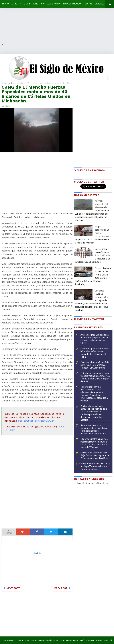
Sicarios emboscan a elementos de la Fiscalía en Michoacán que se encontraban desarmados (94, 429)
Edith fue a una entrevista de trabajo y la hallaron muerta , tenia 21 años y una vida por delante (95, 377)
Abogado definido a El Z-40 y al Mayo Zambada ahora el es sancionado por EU (95, 466)
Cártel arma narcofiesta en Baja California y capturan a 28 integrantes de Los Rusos (95, 455)
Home (4, 83)
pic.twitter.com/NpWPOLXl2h (36, 421)
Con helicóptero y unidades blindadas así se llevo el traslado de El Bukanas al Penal (94, 353)
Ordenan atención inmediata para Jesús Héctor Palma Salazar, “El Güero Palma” (95, 365)
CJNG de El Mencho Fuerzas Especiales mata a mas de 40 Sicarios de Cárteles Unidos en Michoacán (36, 94)
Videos (12, 83)
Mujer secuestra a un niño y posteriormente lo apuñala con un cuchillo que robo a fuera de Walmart (94, 443)
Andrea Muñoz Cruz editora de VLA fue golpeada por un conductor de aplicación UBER (95, 339)
